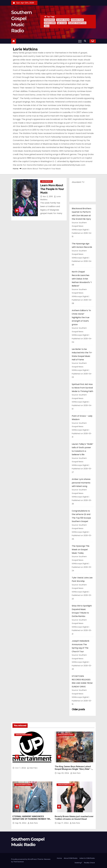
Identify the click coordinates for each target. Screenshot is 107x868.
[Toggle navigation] (80, 41)
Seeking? (78, 863)
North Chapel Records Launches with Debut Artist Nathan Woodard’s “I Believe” (82, 279)
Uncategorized (47, 181)
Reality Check (89, 863)
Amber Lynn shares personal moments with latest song (81, 483)
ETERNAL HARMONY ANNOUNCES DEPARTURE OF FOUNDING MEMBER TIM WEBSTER (31, 819)
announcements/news (23, 735)
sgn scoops (62, 23)
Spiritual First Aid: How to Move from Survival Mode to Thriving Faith (82, 388)
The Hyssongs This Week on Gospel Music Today (81, 549)
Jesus (47, 26)
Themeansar (19, 862)
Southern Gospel (63, 20)
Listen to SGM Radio (87, 858)
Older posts (78, 709)
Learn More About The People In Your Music (52, 189)
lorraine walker (50, 23)
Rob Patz (32, 768)
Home (16, 169)
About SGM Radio (71, 858)
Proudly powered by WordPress (24, 859)
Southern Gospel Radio (77, 23)
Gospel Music (49, 20)
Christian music (77, 20)
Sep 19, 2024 (21, 823)
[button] (86, 41)
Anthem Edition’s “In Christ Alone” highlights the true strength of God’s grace (81, 317)
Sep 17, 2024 (63, 823)
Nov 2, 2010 (48, 196)
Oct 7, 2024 (21, 768)
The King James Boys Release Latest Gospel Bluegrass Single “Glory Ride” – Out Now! (73, 769)
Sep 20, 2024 (64, 773)
